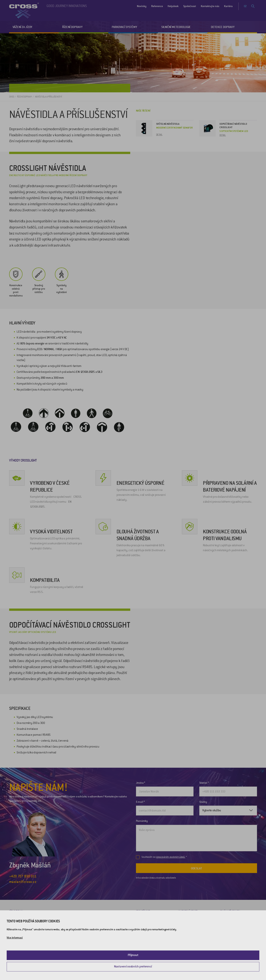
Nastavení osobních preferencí (133, 966)
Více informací (15, 938)
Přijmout (133, 955)
